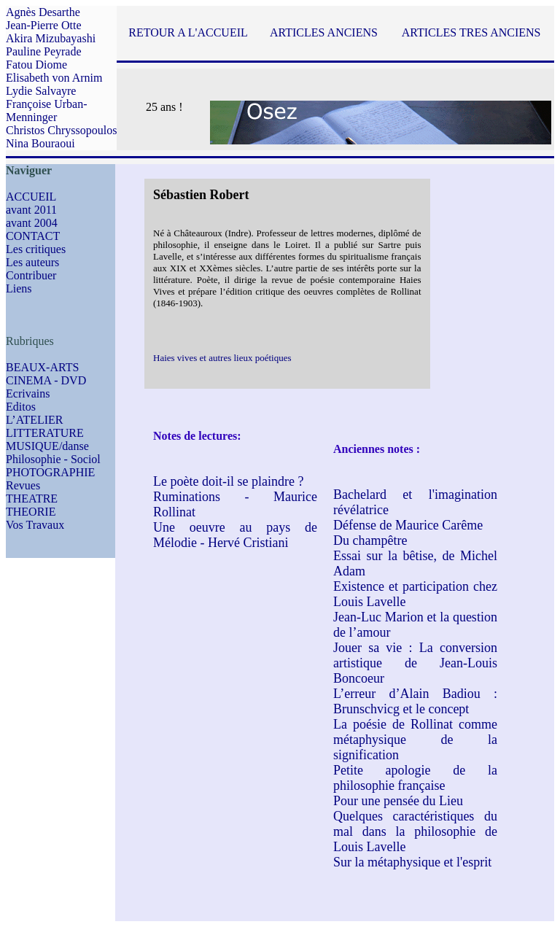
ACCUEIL (31, 197)
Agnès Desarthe (43, 12)
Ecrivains (28, 393)
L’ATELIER (35, 420)
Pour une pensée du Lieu (398, 801)
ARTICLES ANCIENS (324, 32)
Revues (23, 485)
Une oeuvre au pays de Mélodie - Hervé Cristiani (235, 535)
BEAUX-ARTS (42, 367)
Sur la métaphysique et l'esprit (412, 862)
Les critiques (36, 249)
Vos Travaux (35, 525)
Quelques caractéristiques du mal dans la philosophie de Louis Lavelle (415, 831)
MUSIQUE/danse (47, 446)
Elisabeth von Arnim (54, 78)
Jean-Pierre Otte (44, 25)
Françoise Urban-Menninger (47, 110)
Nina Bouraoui (40, 143)
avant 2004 (32, 223)
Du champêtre (370, 540)
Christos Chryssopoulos (61, 130)
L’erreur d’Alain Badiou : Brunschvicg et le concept (415, 701)
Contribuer (31, 275)
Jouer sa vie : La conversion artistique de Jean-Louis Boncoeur (415, 663)
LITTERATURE (45, 433)
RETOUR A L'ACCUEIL (188, 32)
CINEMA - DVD (46, 380)
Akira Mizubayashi (51, 38)
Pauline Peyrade (44, 51)
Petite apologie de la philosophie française (415, 778)
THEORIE (31, 512)
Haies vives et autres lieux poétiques (222, 358)
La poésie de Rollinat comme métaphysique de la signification (415, 740)
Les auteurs (32, 262)
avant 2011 (31, 210)
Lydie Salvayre (41, 91)
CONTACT (33, 236)
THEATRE (32, 499)
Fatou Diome (36, 65)
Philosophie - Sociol (53, 459)
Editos (21, 407)
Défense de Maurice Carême (408, 525)
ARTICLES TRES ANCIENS (471, 32)
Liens (19, 288)
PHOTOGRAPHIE (50, 472)
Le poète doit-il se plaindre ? (228, 481)
